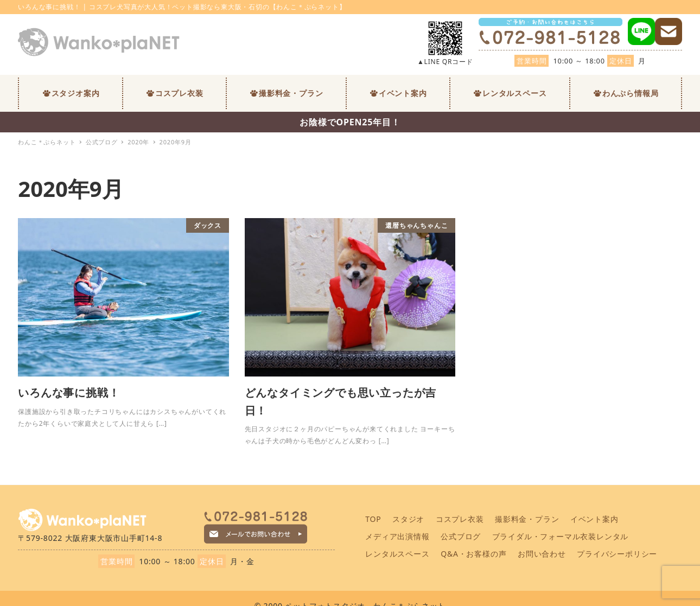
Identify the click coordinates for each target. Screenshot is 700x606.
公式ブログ (461, 536)
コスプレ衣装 (460, 519)
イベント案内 (594, 519)
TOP (373, 519)
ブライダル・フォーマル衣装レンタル (561, 536)
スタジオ (408, 519)
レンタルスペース (397, 554)
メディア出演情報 (397, 536)
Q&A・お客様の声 (473, 554)
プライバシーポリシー (617, 554)
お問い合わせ (542, 554)
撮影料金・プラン (527, 519)
